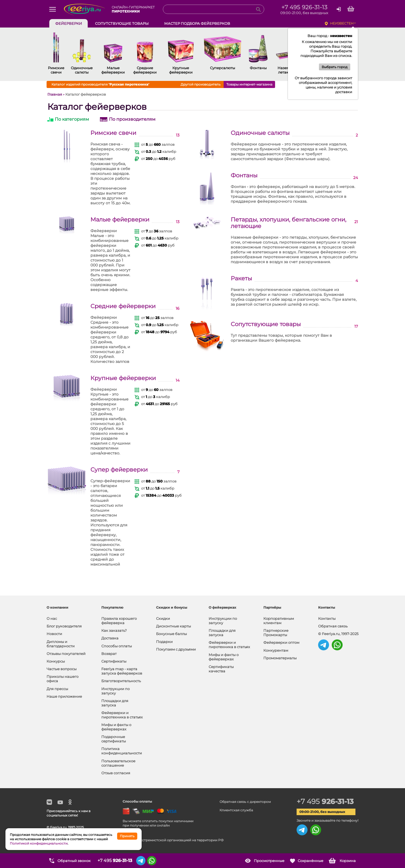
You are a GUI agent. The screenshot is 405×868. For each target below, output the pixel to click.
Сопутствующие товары (266, 324)
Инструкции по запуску (115, 691)
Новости (54, 634)
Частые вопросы (62, 669)
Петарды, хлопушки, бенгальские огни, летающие (288, 223)
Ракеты (241, 278)
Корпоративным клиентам (279, 621)
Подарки (164, 642)
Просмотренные (269, 861)
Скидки (163, 618)
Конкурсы (56, 661)
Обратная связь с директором (245, 802)
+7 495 (325, 802)
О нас (52, 618)
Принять (127, 836)
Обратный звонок (74, 861)
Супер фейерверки (119, 470)
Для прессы (57, 689)
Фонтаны (244, 175)
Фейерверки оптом (281, 642)
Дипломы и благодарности (61, 644)
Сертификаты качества (221, 669)
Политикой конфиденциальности (39, 843)
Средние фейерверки (123, 306)
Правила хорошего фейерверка (119, 621)
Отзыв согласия (116, 773)
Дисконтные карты (173, 626)
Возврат (109, 654)
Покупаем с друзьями (176, 649)
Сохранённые (310, 861)
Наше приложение (64, 696)
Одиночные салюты (260, 133)
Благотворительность (121, 681)
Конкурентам (276, 650)
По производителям (132, 119)
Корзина (348, 861)
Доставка (110, 638)
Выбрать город (335, 67)
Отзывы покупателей (66, 654)
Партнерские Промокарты (276, 633)
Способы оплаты (117, 646)
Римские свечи (113, 133)
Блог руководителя (64, 626)
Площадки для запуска (115, 703)
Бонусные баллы (171, 634)
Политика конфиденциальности (122, 751)
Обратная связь (333, 626)
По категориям (72, 119)
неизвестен (342, 23)
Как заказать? (114, 630)
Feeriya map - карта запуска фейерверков (122, 671)
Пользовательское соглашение (118, 763)
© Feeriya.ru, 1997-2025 (338, 634)
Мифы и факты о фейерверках (116, 727)
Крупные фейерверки (123, 378)
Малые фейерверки (120, 220)
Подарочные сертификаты (114, 739)
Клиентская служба (236, 810)
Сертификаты (114, 661)
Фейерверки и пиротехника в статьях (122, 715)
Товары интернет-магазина (249, 84)
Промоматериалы (280, 658)
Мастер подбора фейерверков (197, 23)
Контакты (327, 618)
